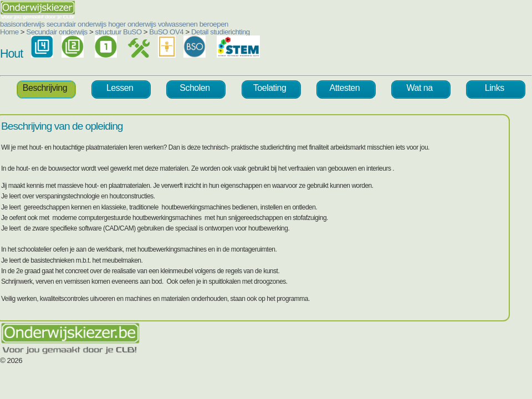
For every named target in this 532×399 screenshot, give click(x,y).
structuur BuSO (119, 32)
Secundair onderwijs (57, 32)
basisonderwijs (22, 24)
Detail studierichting (221, 32)
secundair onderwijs (76, 24)
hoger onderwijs (132, 24)
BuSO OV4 (166, 32)
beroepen (214, 24)
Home (9, 32)
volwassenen (178, 24)
